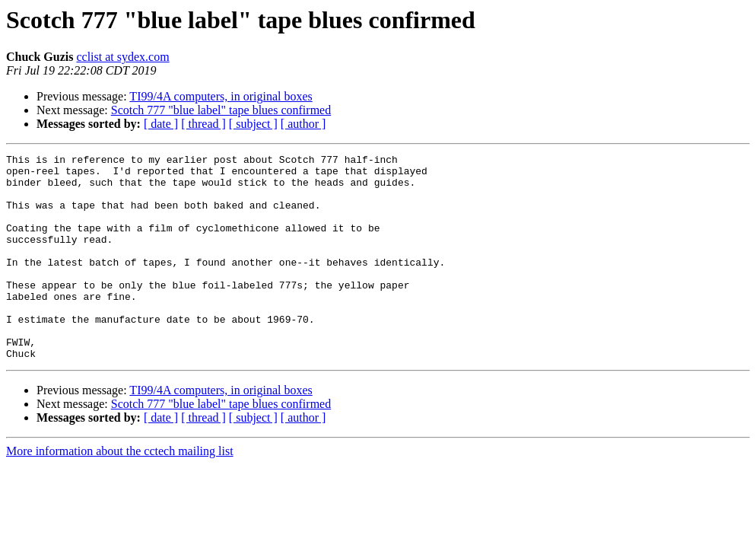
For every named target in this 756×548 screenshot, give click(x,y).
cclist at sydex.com (122, 57)
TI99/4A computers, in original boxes (221, 96)
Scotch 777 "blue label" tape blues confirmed (221, 110)
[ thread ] (203, 124)
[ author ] (303, 124)
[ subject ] (253, 124)
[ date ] (161, 124)
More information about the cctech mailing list (120, 492)
